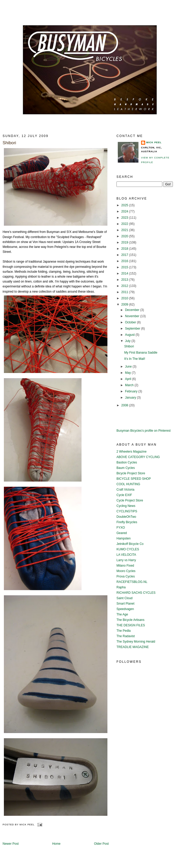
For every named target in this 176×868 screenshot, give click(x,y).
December (133, 310)
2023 (125, 218)
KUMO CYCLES (128, 549)
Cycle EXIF (124, 495)
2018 (125, 249)
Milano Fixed (125, 566)
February (132, 391)
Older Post (101, 844)
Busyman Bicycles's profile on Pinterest (144, 431)
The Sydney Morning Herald (136, 642)
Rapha (121, 587)
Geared (122, 533)
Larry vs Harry (126, 560)
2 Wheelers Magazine (131, 452)
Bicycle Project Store (131, 473)
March (130, 385)
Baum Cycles (126, 468)
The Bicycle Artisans (130, 620)
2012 (125, 286)
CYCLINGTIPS (127, 511)
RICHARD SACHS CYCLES (136, 593)
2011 (125, 292)
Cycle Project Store (130, 500)
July (128, 341)
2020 (125, 236)
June (129, 367)
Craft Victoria (125, 490)
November (133, 316)
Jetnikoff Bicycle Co (130, 544)
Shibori (9, 143)
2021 (125, 230)
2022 (125, 224)
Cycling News (126, 506)
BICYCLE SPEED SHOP (134, 479)
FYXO (121, 528)
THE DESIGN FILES (131, 625)
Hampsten (124, 538)
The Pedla (124, 631)
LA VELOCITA (126, 555)
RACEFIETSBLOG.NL (132, 582)
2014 (125, 273)
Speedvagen (125, 609)
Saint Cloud (124, 598)
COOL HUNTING (128, 484)
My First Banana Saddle (141, 353)
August (130, 335)
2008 (125, 405)
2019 (125, 242)
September (133, 329)
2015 (125, 267)
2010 (125, 298)
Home (56, 844)
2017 (125, 255)
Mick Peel (154, 142)
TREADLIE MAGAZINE (133, 647)
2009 (125, 304)
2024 (125, 211)
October (131, 322)
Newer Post (11, 844)
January (131, 398)
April (129, 379)
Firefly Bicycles (127, 522)
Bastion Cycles (127, 462)
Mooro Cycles (126, 571)
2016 (125, 261)
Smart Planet (125, 604)
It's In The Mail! (135, 359)
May (128, 373)
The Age (122, 614)
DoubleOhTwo (126, 517)
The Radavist (126, 636)
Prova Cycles (126, 576)
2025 (125, 205)
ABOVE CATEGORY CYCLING (138, 457)
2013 (125, 280)
